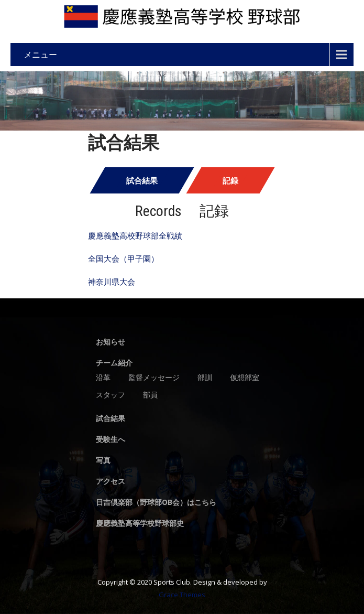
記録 (230, 180)
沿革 (103, 378)
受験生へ (111, 440)
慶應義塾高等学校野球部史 (140, 524)
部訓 (205, 378)
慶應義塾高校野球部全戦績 (135, 235)
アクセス (111, 482)
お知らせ (111, 342)
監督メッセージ (154, 378)
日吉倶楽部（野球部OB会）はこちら (156, 503)
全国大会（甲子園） (123, 258)
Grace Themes (182, 595)
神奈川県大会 (112, 282)
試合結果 (142, 180)
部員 (150, 395)
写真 (103, 461)
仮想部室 (245, 378)
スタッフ (111, 395)
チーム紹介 (114, 363)
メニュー (40, 55)
